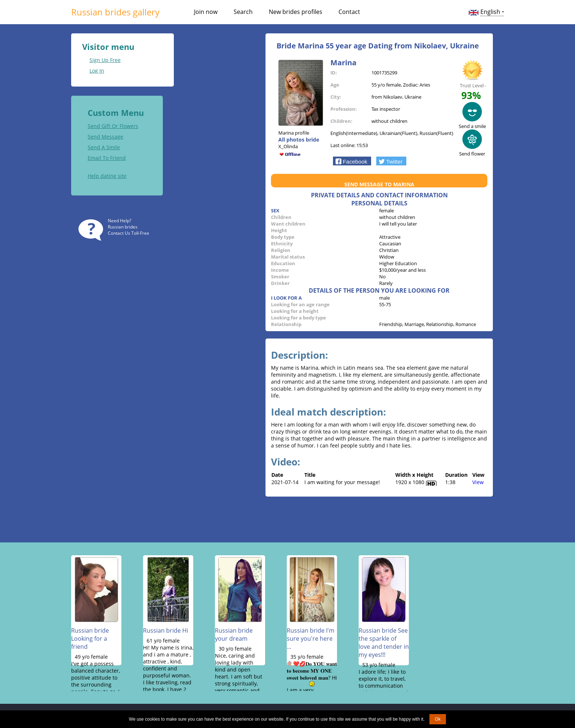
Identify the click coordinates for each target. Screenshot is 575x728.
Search (243, 12)
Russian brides (123, 226)
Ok (438, 719)
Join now (206, 12)
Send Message (105, 136)
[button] (352, 161)
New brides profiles (296, 12)
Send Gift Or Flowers (113, 126)
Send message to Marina (379, 184)
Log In (97, 70)
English (490, 12)
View (478, 482)
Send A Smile (104, 147)
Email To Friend (107, 158)
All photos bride (299, 139)
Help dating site (107, 175)
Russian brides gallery (115, 12)
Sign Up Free (105, 60)
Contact (349, 12)
